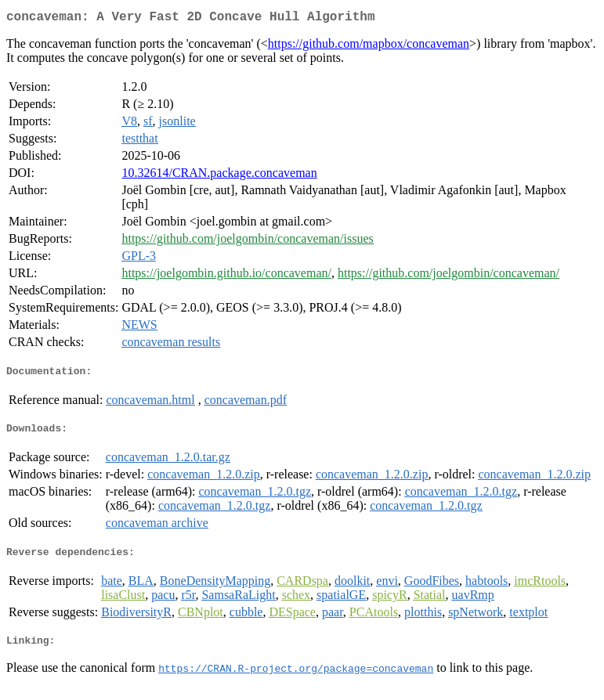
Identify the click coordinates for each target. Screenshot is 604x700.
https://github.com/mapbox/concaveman (369, 47)
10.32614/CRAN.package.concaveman (219, 176)
